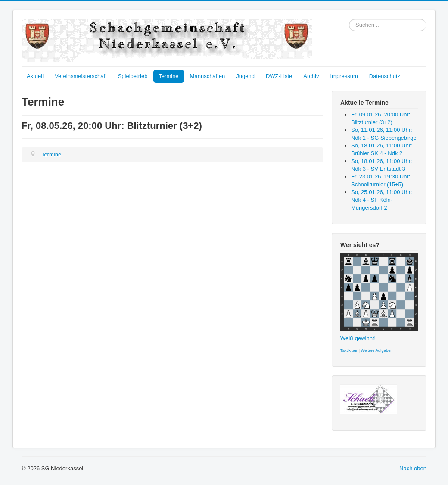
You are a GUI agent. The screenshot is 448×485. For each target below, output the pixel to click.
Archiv (311, 76)
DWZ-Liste (279, 76)
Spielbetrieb (133, 76)
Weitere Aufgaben (377, 350)
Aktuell (35, 76)
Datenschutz (385, 76)
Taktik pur (349, 350)
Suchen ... (349, 19)
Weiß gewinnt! (358, 338)
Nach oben (413, 468)
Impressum (344, 76)
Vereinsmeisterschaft (81, 76)
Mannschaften (208, 76)
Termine (168, 76)
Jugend (245, 76)
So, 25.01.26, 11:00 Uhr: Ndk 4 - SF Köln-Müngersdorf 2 (382, 200)
